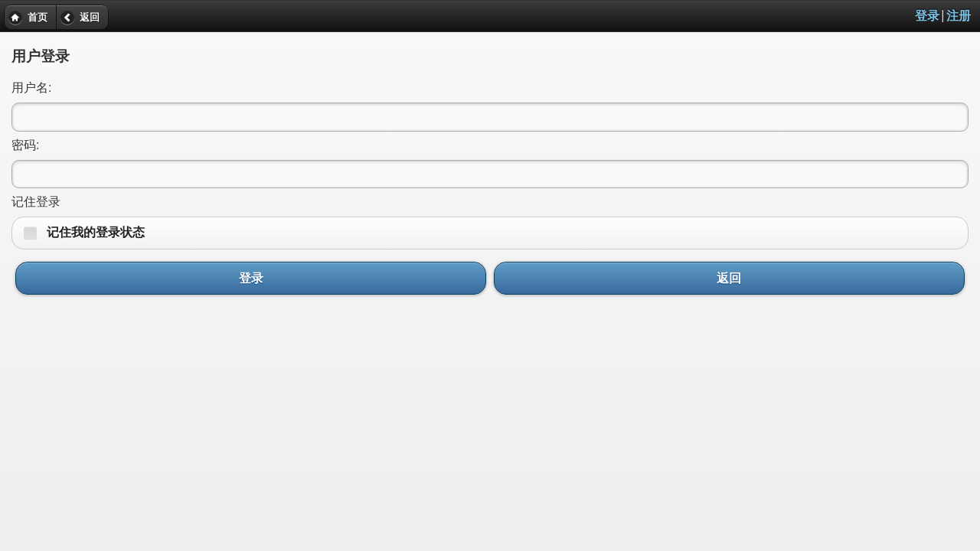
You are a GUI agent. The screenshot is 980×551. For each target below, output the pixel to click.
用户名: (31, 88)
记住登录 (36, 202)
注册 (959, 16)
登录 (927, 16)
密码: (25, 145)
